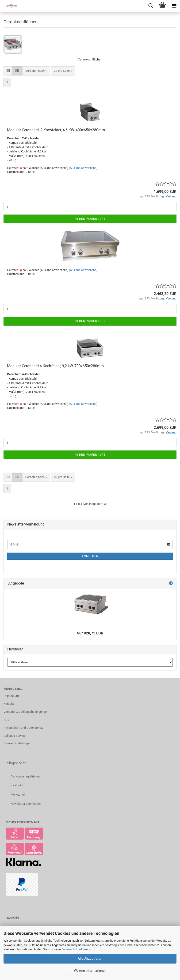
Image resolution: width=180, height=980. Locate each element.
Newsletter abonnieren (26, 804)
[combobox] (36, 71)
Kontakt (9, 704)
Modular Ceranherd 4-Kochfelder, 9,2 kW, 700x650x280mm (55, 366)
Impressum (11, 696)
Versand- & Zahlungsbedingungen (26, 712)
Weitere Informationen (90, 971)
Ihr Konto (17, 785)
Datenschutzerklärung (76, 949)
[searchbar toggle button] (151, 6)
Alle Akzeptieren (90, 959)
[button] (8, 71)
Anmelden (90, 556)
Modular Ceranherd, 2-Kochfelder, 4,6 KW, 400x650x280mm (56, 130)
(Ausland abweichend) (83, 168)
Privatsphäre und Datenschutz (23, 728)
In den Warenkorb (90, 219)
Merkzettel (18, 795)
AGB (6, 720)
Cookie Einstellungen (17, 743)
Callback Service (15, 736)
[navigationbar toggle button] (174, 6)
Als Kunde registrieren (25, 776)
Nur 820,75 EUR (90, 633)
